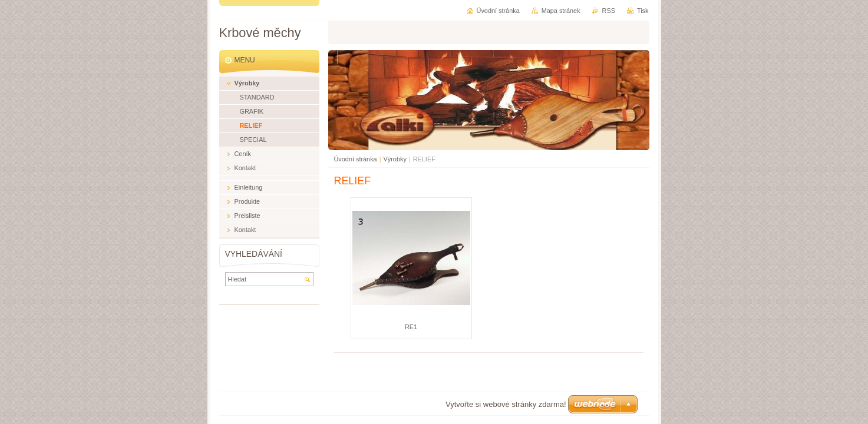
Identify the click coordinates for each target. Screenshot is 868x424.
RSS (609, 11)
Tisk (643, 11)
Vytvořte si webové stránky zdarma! (506, 404)
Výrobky (395, 159)
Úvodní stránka (356, 159)
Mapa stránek (561, 11)
